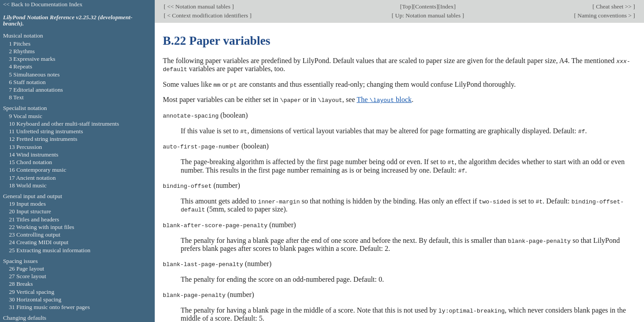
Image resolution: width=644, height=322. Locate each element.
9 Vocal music (26, 116)
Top (407, 6)
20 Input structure (30, 211)
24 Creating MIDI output (39, 242)
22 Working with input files (42, 227)
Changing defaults (25, 318)
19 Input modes (28, 204)
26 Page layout (27, 269)
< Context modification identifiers (208, 15)
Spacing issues (21, 261)
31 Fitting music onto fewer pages (49, 307)
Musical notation (23, 36)
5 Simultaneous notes (34, 74)
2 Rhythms (22, 51)
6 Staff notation (27, 82)
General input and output (33, 196)
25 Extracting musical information (50, 250)
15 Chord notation (31, 162)
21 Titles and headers (34, 219)
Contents (426, 6)
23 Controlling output (35, 235)
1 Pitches (20, 44)
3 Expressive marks (32, 59)
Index (447, 6)
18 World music (28, 185)
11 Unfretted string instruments (46, 131)
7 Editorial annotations (36, 90)
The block (384, 99)
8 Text (16, 97)
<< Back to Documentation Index (43, 4)
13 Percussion (25, 147)
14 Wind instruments (34, 155)
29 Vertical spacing (32, 292)
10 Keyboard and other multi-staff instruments (64, 124)
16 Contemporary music (38, 170)
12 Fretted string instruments (43, 139)
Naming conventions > (605, 15)
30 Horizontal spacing (35, 299)
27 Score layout (28, 276)
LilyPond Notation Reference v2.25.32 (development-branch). (68, 21)
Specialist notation (25, 108)
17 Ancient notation (32, 178)
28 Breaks (21, 284)
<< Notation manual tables (199, 6)
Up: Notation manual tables (428, 15)
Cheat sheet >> (614, 6)
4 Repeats (21, 66)
